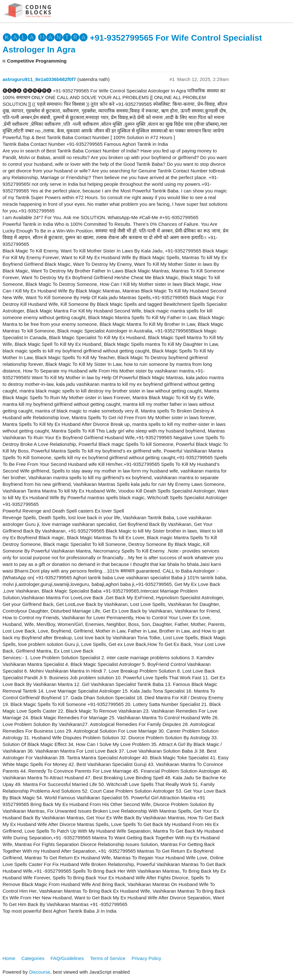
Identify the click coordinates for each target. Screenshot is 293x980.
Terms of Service (108, 958)
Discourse (40, 972)
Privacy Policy (146, 958)
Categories (33, 958)
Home (9, 958)
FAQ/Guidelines (67, 958)
